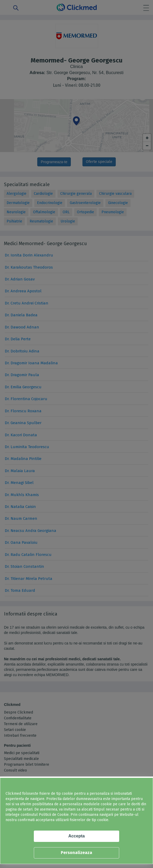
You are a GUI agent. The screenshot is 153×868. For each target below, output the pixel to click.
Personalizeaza (76, 853)
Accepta (76, 836)
